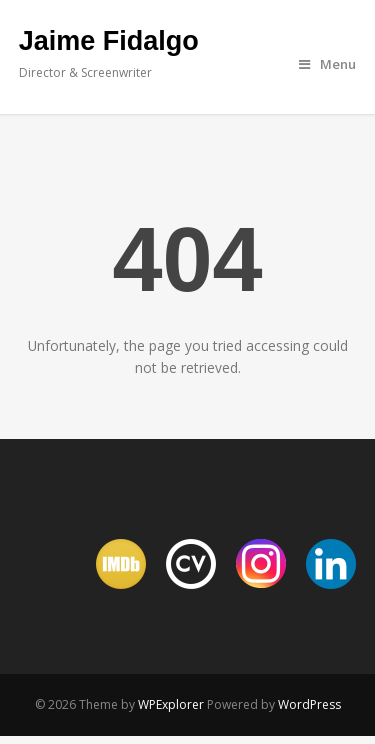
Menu (327, 64)
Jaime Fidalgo (109, 41)
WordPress (309, 704)
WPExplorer (171, 704)
